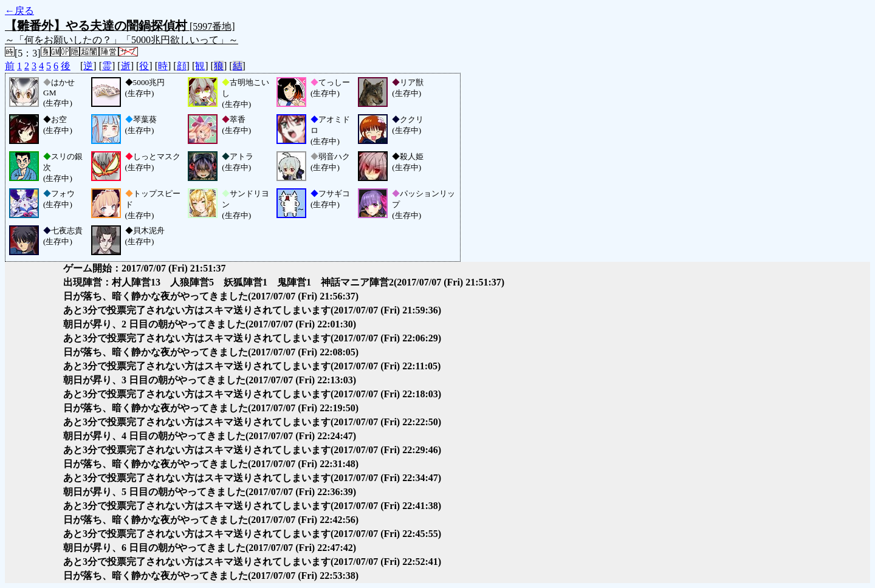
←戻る (19, 11)
